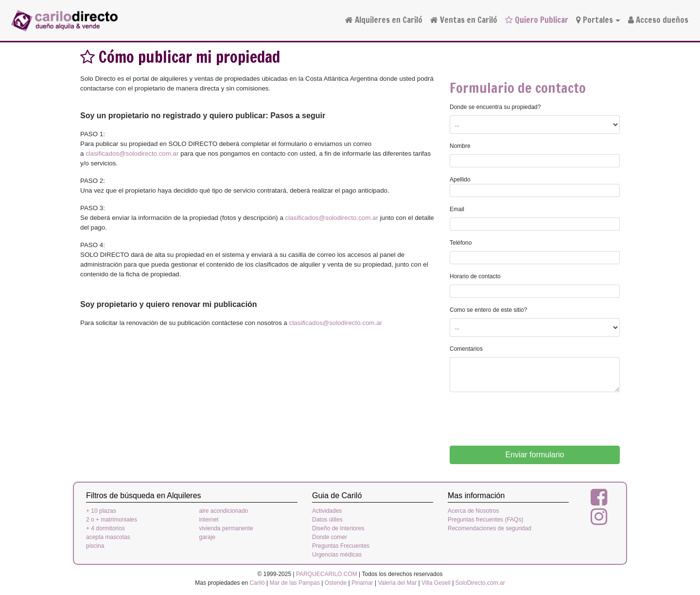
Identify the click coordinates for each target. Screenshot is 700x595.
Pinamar (362, 583)
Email (457, 209)
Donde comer (330, 537)
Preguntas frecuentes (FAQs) (485, 520)
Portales (595, 20)
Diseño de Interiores (338, 528)
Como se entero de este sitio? (488, 310)
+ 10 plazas (101, 511)
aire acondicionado (224, 511)
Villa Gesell (436, 583)
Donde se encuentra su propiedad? (495, 107)
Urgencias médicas (337, 555)
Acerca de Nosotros (473, 511)
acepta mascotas (108, 537)
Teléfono (461, 243)
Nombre (460, 146)
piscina (95, 546)
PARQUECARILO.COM (327, 574)
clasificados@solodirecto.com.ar (132, 153)
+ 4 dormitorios (105, 528)
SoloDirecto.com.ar (480, 583)
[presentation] (524, 419)
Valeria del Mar (397, 583)
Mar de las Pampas (295, 583)
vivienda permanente (226, 528)
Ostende (336, 583)
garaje (207, 537)
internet (209, 520)
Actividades (327, 511)
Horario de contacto (475, 276)
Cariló (257, 583)
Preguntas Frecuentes (341, 546)
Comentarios (466, 349)
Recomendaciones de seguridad (490, 528)
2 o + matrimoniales (112, 520)
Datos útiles (327, 520)
